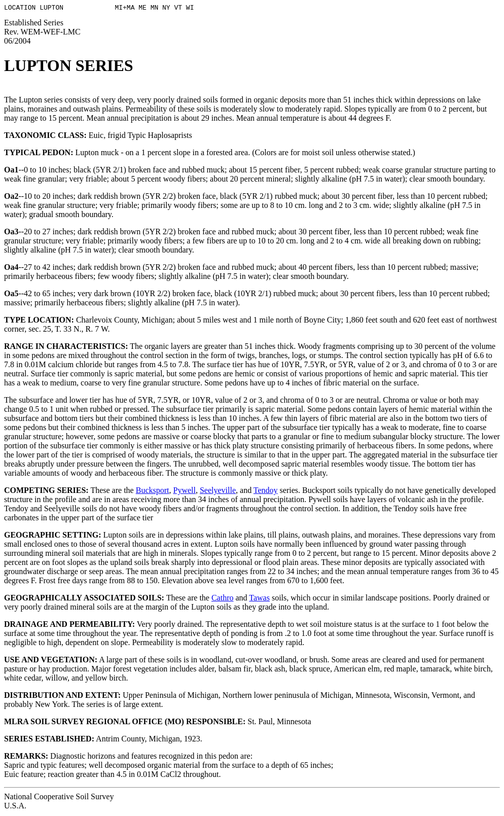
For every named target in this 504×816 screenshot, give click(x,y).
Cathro (223, 599)
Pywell (184, 492)
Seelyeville (218, 492)
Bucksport (153, 492)
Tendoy (266, 492)
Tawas (259, 599)
